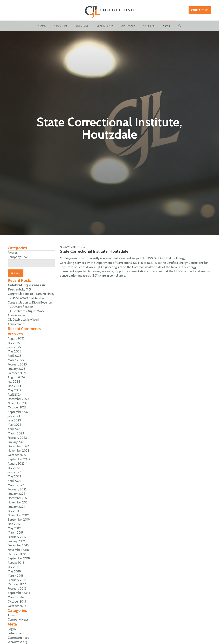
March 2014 (16, 597)
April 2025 (14, 356)
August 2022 (16, 464)
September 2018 (19, 558)
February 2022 (17, 489)
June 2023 (14, 420)
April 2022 (14, 481)
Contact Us (200, 10)
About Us (61, 26)
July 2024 (14, 382)
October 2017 (17, 584)
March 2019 (16, 533)
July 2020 (14, 511)
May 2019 (14, 528)
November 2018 (18, 550)
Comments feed (19, 638)
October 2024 (17, 373)
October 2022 (17, 455)
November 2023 (18, 403)
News (167, 26)
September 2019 (19, 520)
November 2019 (18, 515)
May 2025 (14, 351)
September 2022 (19, 459)
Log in (12, 629)
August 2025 (16, 338)
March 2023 (16, 433)
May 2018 (14, 571)
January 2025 (16, 369)
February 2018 (17, 580)
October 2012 (17, 606)
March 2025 (16, 360)
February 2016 (17, 589)
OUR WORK (128, 26)
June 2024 (14, 386)
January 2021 (16, 507)
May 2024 (15, 390)
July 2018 (14, 567)
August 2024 (16, 377)
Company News (18, 257)
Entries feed (16, 633)
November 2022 (18, 451)
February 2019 (17, 537)
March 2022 (16, 485)
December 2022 (18, 446)
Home (42, 26)
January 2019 (16, 541)
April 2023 (15, 429)
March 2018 (16, 576)
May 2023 (14, 425)
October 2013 (17, 602)
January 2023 (17, 442)
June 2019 (14, 524)
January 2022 (16, 494)
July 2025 (14, 343)
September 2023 (19, 412)
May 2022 (14, 476)
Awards (13, 253)
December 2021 (18, 498)
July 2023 (14, 416)
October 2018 (17, 554)
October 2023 (17, 407)
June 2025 (14, 347)
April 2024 (15, 395)
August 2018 (16, 563)
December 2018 (18, 545)
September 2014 (19, 593)
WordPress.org (17, 642)
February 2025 (17, 364)
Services (82, 26)
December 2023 (18, 399)
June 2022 (14, 472)
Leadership (105, 26)
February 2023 (17, 438)
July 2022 (14, 468)
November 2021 (18, 502)
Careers (149, 26)
